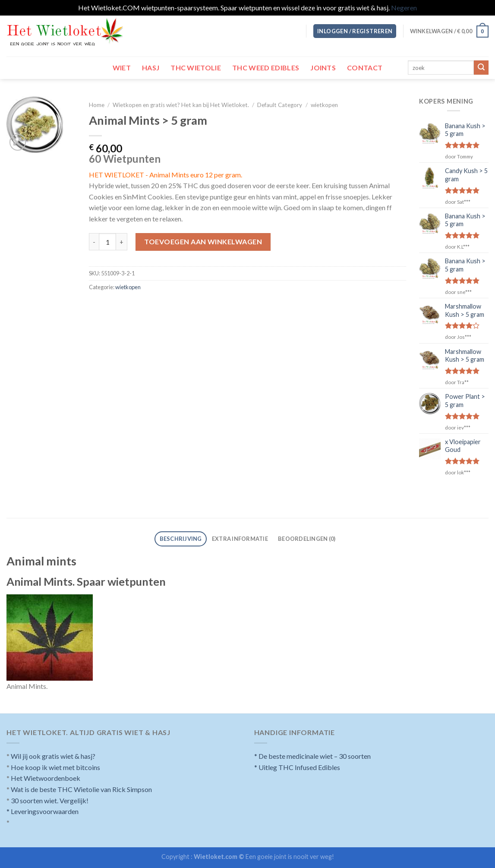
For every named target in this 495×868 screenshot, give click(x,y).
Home (97, 105)
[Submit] (481, 68)
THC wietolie (196, 68)
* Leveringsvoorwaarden (43, 811)
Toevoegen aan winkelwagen (203, 241)
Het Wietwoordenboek (46, 778)
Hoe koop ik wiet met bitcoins (55, 767)
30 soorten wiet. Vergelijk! (50, 800)
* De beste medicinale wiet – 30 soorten (312, 756)
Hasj (151, 68)
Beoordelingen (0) (307, 539)
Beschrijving (181, 539)
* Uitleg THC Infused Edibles (297, 767)
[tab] (181, 539)
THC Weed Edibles (266, 68)
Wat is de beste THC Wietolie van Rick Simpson (81, 789)
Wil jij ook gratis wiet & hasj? (53, 756)
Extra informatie (240, 539)
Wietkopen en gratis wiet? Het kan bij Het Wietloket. (181, 105)
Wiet (122, 68)
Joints (323, 68)
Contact (365, 68)
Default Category (280, 105)
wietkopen (324, 105)
